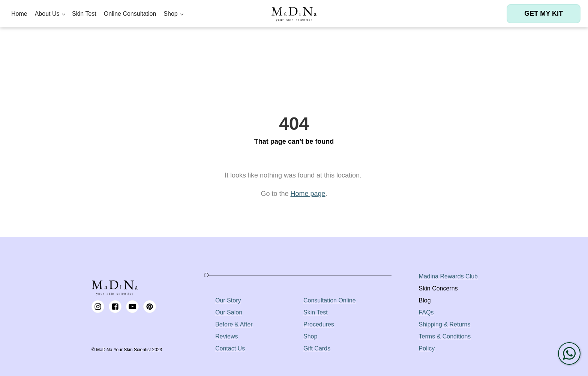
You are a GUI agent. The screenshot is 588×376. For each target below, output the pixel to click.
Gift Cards (317, 348)
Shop (170, 14)
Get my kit (544, 14)
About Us (47, 14)
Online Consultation (130, 14)
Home (19, 14)
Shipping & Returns (445, 324)
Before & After (234, 324)
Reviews (226, 336)
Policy (427, 348)
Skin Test (84, 14)
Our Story (228, 300)
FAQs (426, 312)
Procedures (319, 324)
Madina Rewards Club (448, 276)
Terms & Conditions (445, 336)
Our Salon (229, 312)
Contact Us (230, 348)
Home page (308, 194)
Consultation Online (330, 300)
